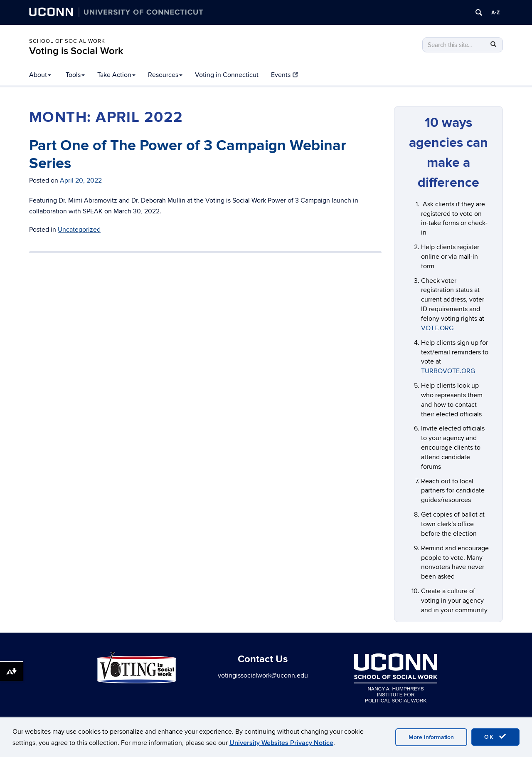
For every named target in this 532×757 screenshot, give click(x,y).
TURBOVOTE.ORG (448, 371)
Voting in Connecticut (227, 75)
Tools (75, 75)
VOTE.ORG (437, 328)
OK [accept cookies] (495, 737)
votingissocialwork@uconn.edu (263, 675)
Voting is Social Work (76, 51)
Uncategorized (79, 230)
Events (284, 75)
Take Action (116, 75)
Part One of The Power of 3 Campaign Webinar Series (188, 155)
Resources (165, 75)
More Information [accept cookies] (431, 737)
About (40, 75)
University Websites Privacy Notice (281, 743)
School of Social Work (67, 41)
